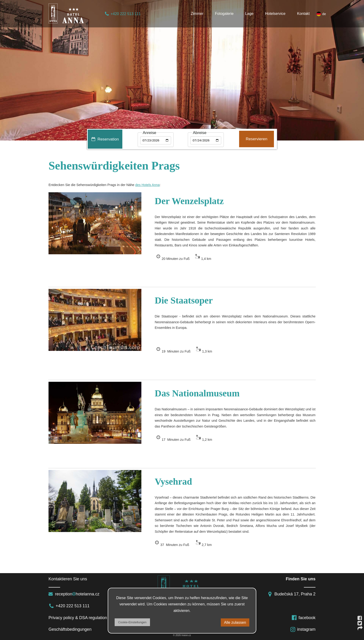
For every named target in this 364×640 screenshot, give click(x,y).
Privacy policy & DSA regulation (78, 618)
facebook (303, 618)
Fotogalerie (224, 14)
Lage (249, 14)
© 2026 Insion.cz (182, 635)
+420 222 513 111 (122, 14)
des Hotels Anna (148, 185)
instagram (303, 629)
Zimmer (197, 14)
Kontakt (303, 14)
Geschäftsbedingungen (71, 629)
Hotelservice (275, 14)
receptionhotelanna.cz (74, 594)
